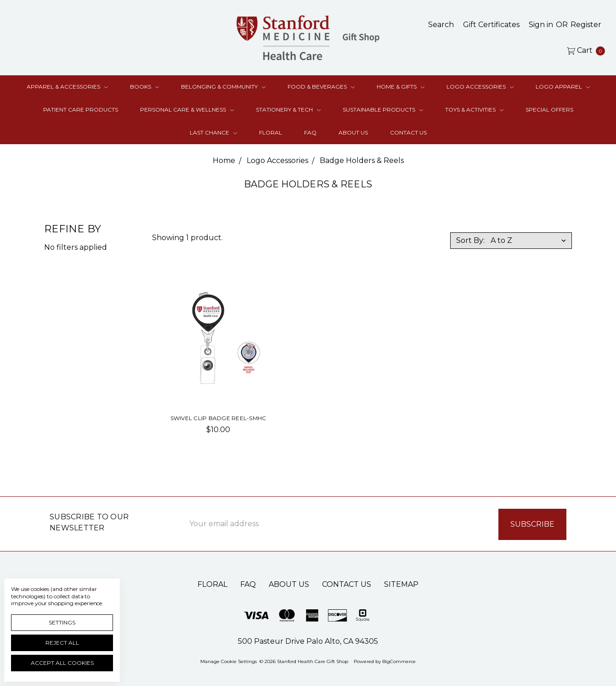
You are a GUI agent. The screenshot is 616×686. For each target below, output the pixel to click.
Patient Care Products (81, 110)
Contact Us (408, 132)
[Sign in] (541, 25)
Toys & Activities (474, 110)
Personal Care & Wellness (187, 110)
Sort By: (470, 240)
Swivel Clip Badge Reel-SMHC (218, 418)
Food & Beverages (321, 87)
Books (144, 87)
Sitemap (401, 583)
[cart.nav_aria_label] (583, 51)
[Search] (441, 25)
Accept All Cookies (62, 663)
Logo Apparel (563, 87)
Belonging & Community (223, 87)
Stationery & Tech (288, 110)
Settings (62, 622)
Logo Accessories (480, 87)
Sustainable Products (383, 110)
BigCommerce (399, 661)
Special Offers (549, 110)
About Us (353, 132)
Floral (271, 132)
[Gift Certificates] (491, 25)
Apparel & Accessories (67, 87)
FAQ (310, 132)
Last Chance (213, 132)
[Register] (586, 25)
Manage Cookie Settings (229, 661)
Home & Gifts (401, 87)
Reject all (62, 643)
